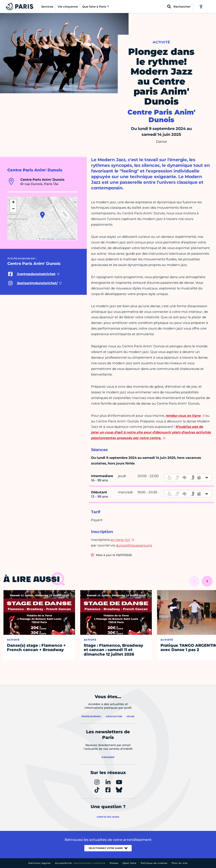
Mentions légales (40, 863)
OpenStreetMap (62, 239)
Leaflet (42, 239)
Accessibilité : (80, 863)
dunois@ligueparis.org (134, 545)
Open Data (129, 863)
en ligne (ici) (120, 540)
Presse (114, 863)
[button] (42, 215)
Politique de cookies (154, 863)
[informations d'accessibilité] (188, 477)
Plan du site (180, 863)
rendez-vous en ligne (183, 416)
